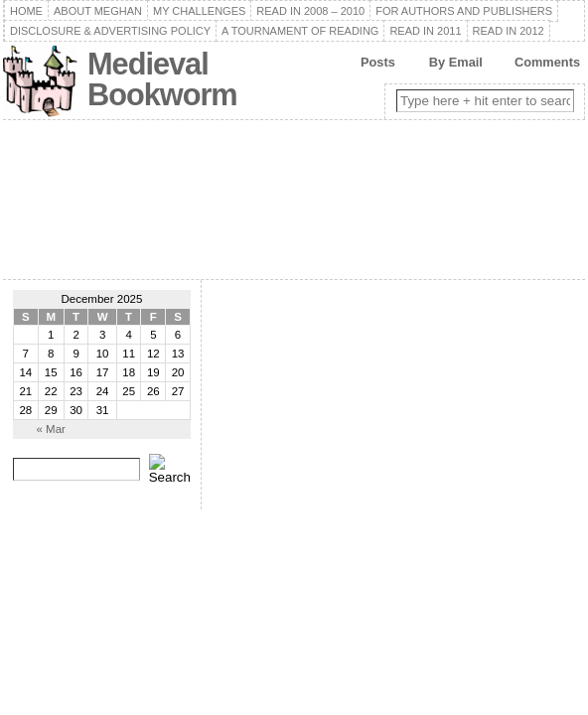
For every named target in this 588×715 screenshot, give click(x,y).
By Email (456, 62)
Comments (547, 62)
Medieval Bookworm (162, 79)
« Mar (50, 429)
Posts (378, 62)
